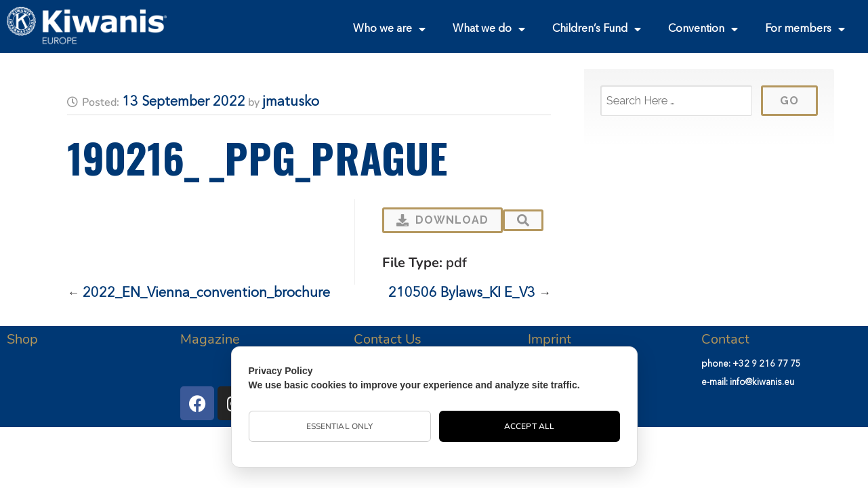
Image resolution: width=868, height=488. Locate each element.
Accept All (529, 426)
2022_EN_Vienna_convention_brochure (206, 293)
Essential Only (339, 426)
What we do (489, 29)
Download (442, 220)
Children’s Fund (597, 29)
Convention (703, 29)
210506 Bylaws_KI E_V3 (462, 293)
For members (805, 29)
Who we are (389, 29)
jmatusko (291, 102)
